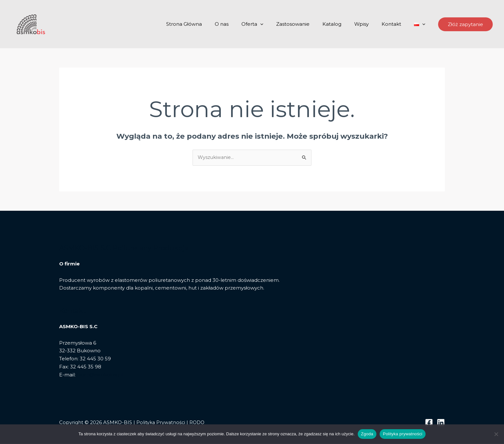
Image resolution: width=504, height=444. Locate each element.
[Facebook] (429, 423)
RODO (198, 423)
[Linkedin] (441, 423)
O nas (243, 24)
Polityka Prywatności (161, 423)
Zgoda (367, 434)
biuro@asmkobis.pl (100, 375)
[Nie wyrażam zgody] (496, 434)
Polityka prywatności (403, 434)
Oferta (270, 24)
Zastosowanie (307, 24)
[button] (465, 24)
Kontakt (396, 24)
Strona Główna (208, 24)
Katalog (343, 24)
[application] (278, 24)
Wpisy (369, 24)
